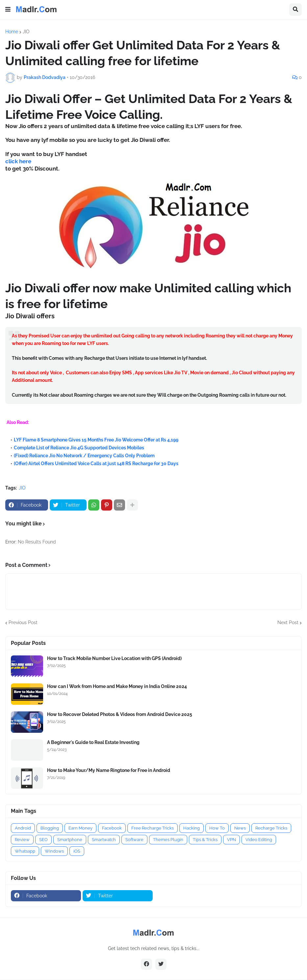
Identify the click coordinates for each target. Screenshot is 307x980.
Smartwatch (104, 840)
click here (18, 161)
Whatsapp (25, 851)
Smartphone (70, 840)
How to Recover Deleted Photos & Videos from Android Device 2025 (120, 714)
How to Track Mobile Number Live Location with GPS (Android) (114, 658)
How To (217, 828)
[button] (8, 10)
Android (23, 828)
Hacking (192, 828)
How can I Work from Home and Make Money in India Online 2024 (117, 686)
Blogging (50, 828)
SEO (43, 840)
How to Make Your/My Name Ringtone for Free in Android (109, 770)
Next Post (288, 622)
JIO (26, 32)
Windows (54, 851)
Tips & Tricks (205, 840)
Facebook (112, 828)
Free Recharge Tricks (153, 828)
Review (22, 840)
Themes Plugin (168, 840)
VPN (231, 840)
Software (134, 840)
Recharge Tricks (271, 828)
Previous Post (23, 622)
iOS (77, 851)
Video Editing (259, 840)
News (240, 828)
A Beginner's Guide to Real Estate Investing (93, 742)
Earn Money (80, 828)
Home (12, 32)
